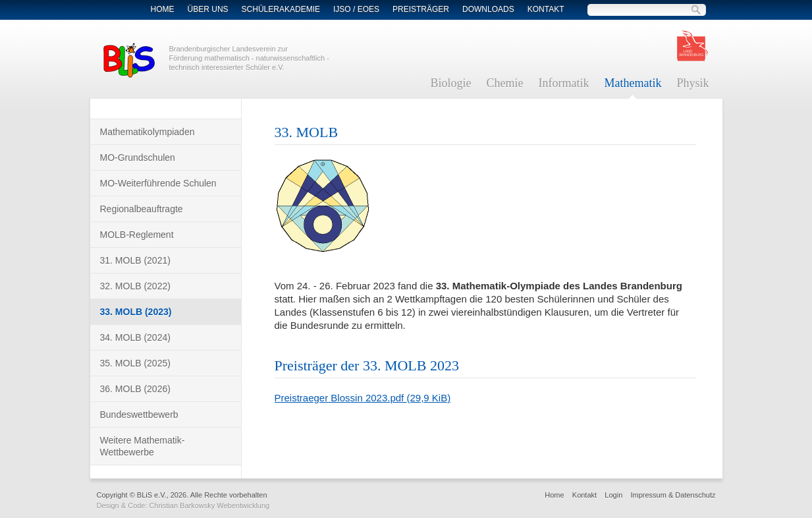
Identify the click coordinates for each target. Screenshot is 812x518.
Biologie (451, 83)
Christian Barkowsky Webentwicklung (210, 505)
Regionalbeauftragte (142, 209)
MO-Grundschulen (138, 158)
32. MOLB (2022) (135, 286)
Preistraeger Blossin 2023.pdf (363, 398)
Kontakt (546, 9)
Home (163, 9)
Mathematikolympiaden (148, 132)
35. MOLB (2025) (135, 363)
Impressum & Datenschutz (673, 495)
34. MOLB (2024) (135, 337)
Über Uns (208, 9)
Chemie (505, 83)
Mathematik (633, 83)
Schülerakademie (281, 9)
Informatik (564, 83)
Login (613, 495)
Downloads (488, 9)
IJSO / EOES (356, 9)
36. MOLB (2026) (135, 389)
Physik (692, 83)
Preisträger (421, 9)
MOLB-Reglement (137, 235)
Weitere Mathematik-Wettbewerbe (143, 446)
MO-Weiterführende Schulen (158, 183)
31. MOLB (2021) (135, 260)
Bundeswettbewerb (139, 415)
